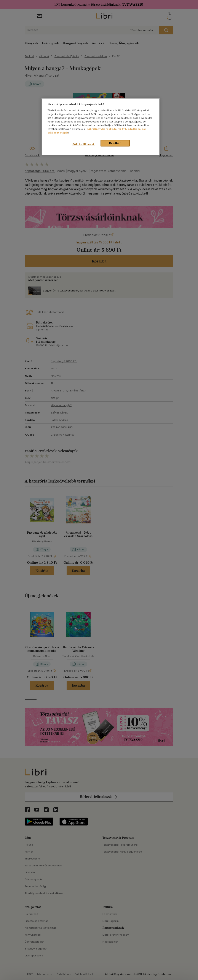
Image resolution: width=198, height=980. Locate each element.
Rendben (115, 143)
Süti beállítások (84, 144)
